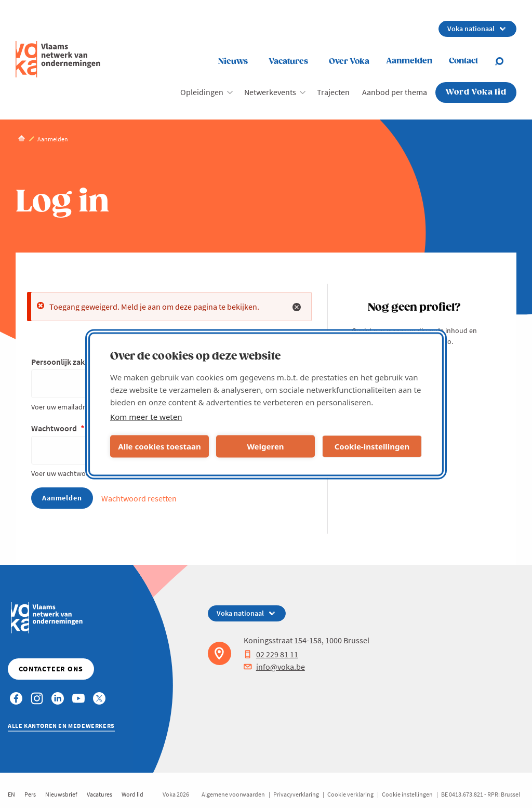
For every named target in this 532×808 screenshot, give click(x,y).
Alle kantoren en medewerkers (61, 726)
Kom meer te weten (146, 416)
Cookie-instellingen (372, 446)
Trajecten (333, 92)
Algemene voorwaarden (233, 794)
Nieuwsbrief (61, 794)
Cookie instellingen (407, 794)
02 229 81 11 (271, 654)
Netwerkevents (270, 92)
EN (11, 794)
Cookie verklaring (350, 794)
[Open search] (506, 61)
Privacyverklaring (296, 794)
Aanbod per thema (395, 92)
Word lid (132, 794)
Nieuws (233, 62)
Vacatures (288, 62)
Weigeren (265, 446)
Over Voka (349, 62)
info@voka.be (274, 667)
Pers (30, 794)
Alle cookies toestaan (159, 446)
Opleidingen (202, 92)
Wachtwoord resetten (139, 498)
